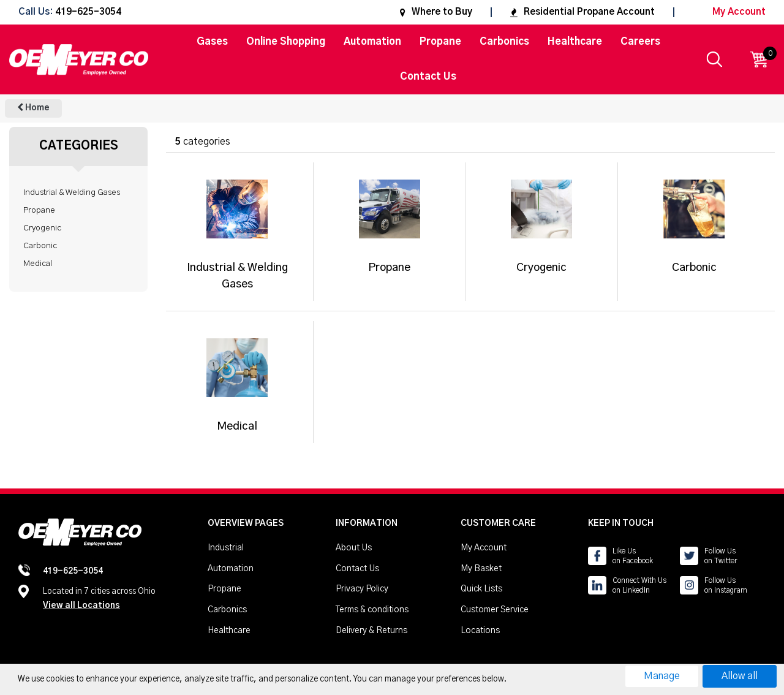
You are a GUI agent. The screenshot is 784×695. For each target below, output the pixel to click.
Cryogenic (42, 228)
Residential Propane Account (582, 12)
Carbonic (40, 246)
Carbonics (504, 42)
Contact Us (428, 77)
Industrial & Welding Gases (72, 192)
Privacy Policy (362, 589)
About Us (354, 548)
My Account (729, 12)
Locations (480, 631)
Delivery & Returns (371, 631)
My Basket (481, 569)
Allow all (740, 676)
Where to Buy (436, 12)
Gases (212, 42)
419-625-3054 (88, 13)
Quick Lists (481, 589)
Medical (38, 264)
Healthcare (575, 42)
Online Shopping (286, 42)
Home (33, 108)
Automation (372, 42)
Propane (440, 42)
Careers (640, 42)
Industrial (226, 548)
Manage (662, 676)
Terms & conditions (372, 610)
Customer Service (495, 610)
